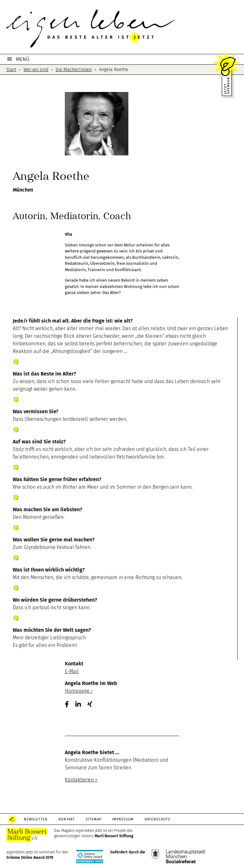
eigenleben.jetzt (122, 29)
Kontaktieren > (81, 780)
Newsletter (36, 819)
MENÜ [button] (23, 59)
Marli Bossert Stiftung (114, 836)
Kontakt (67, 819)
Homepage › (79, 691)
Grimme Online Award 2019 (30, 858)
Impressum (123, 819)
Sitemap (94, 819)
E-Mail (72, 671)
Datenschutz (157, 819)
